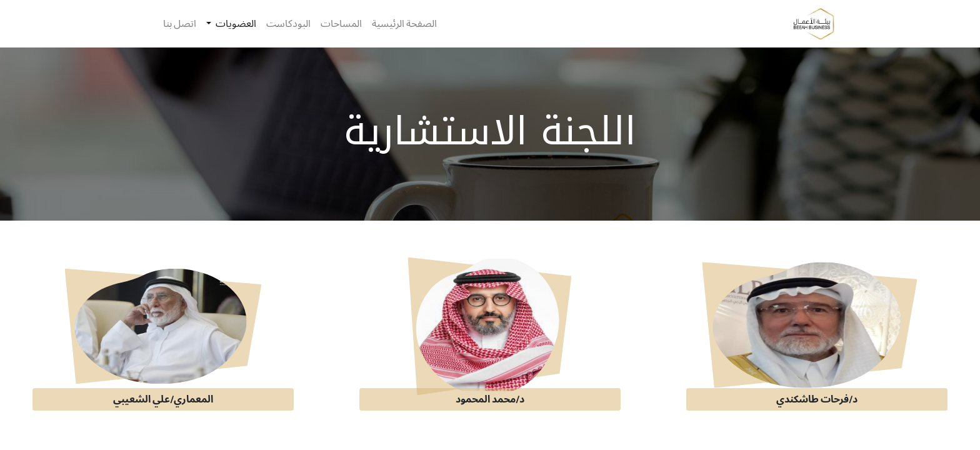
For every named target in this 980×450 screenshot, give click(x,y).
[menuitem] (404, 24)
